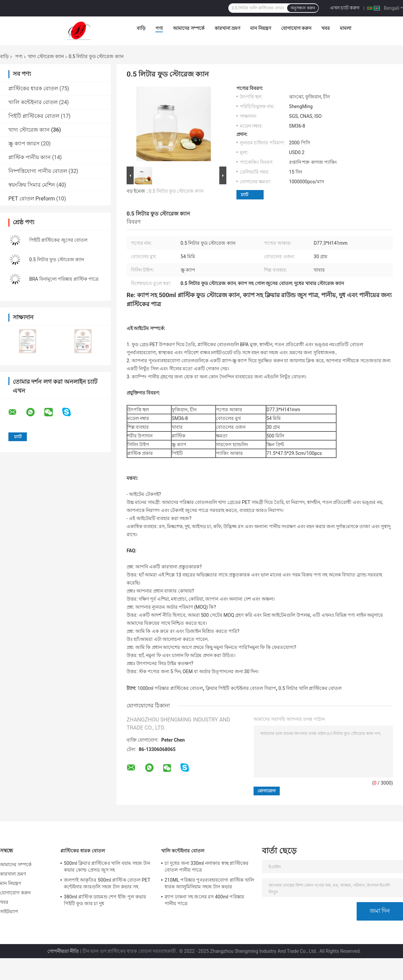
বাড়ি (141, 28)
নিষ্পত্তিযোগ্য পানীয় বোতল (38, 171)
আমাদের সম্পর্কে (189, 28)
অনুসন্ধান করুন (303, 8)
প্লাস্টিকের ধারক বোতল (33, 88)
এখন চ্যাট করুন (345, 8)
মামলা (346, 28)
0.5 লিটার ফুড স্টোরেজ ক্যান (57, 260)
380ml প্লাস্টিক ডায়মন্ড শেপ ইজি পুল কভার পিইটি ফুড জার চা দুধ (105, 900)
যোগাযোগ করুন (296, 28)
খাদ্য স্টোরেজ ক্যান (46, 56)
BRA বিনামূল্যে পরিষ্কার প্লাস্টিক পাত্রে (64, 279)
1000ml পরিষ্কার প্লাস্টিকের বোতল (170, 688)
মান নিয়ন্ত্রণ (260, 28)
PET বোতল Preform (32, 199)
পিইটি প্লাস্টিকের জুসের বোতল (58, 240)
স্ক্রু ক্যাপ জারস (24, 144)
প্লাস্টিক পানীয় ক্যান (30, 157)
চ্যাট (244, 195)
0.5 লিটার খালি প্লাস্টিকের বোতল (310, 688)
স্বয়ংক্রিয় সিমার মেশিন (32, 185)
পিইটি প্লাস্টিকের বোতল (34, 116)
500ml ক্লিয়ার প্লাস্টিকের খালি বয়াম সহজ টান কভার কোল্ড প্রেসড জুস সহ (107, 867)
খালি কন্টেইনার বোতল (33, 102)
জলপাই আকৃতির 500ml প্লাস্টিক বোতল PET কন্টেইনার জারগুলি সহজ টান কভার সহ (107, 883)
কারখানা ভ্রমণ (227, 28)
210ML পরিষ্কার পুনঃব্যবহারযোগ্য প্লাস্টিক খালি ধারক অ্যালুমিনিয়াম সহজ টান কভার (209, 883)
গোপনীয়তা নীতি (63, 951)
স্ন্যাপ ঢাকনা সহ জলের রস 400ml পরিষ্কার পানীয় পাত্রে (204, 900)
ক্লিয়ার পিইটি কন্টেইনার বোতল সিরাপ (241, 688)
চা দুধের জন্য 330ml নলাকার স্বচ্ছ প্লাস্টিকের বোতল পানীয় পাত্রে (207, 867)
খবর (326, 28)
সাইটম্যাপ (9, 912)
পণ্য (159, 28)
